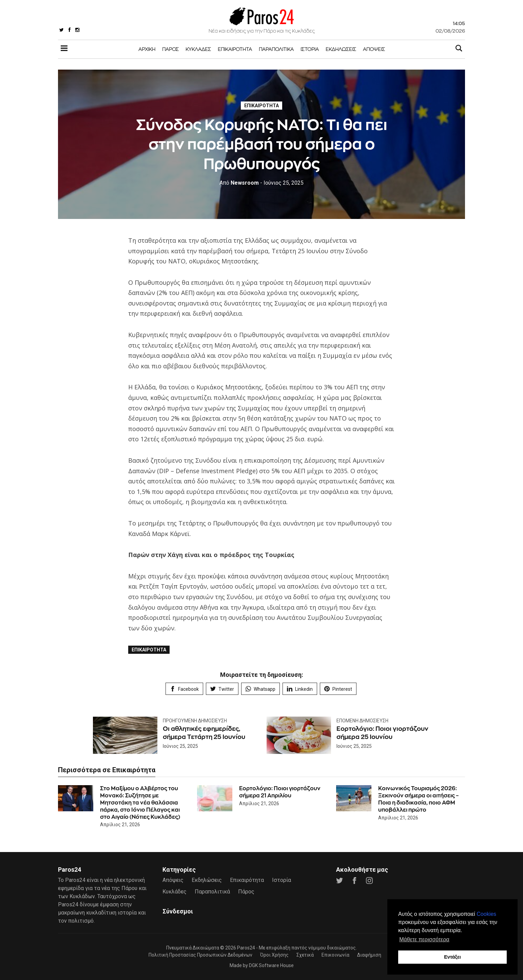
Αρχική (147, 49)
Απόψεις (374, 49)
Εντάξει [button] (452, 957)
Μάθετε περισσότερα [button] (424, 939)
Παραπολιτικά (276, 49)
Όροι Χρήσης (274, 955)
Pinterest (338, 689)
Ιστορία (310, 49)
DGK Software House (271, 965)
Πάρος (170, 49)
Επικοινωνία (335, 955)
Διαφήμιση (369, 955)
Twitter (222, 689)
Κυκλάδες (198, 49)
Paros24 (246, 948)
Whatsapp (260, 689)
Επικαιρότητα (235, 49)
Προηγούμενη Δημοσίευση (195, 721)
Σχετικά (305, 955)
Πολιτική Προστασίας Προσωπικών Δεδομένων (200, 955)
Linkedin (300, 689)
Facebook (184, 689)
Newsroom (239, 183)
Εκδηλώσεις (341, 49)
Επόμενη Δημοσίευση (362, 721)
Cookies (486, 914)
